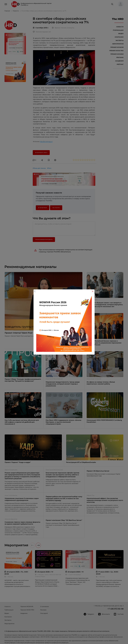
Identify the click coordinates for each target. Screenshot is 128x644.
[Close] (93, 291)
